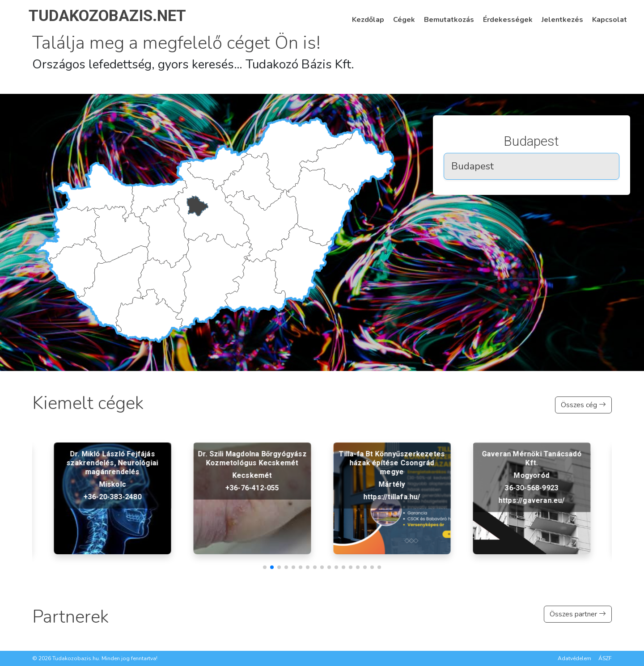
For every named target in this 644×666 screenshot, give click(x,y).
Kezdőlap (368, 20)
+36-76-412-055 (392, 488)
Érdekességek (508, 20)
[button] (265, 567)
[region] (532, 159)
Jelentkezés (562, 20)
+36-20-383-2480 (252, 497)
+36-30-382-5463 (112, 497)
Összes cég (583, 405)
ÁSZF (605, 658)
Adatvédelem (574, 658)
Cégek (404, 20)
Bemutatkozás (449, 20)
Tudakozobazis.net (107, 16)
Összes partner (578, 614)
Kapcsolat (610, 20)
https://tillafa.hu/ (532, 497)
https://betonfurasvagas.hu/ (112, 509)
